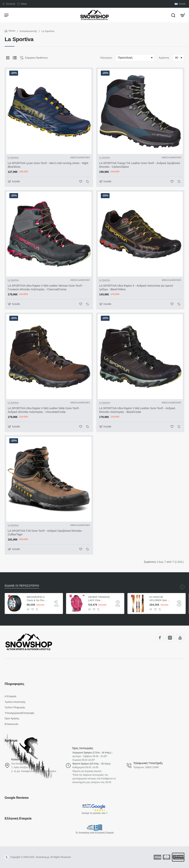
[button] (14, 181)
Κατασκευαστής (28, 31)
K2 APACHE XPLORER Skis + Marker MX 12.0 (159, 599)
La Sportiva (13, 157)
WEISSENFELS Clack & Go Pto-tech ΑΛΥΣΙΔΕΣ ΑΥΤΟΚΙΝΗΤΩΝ (36, 599)
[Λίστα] (15, 58)
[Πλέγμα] (8, 58)
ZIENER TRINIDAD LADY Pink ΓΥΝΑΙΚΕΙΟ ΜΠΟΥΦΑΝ (99, 599)
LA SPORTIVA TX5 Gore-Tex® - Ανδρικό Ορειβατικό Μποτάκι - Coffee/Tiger (45, 533)
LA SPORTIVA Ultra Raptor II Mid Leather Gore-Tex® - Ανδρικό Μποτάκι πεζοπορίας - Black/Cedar (137, 410)
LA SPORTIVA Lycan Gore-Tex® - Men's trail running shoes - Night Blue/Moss (48, 165)
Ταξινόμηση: (106, 58)
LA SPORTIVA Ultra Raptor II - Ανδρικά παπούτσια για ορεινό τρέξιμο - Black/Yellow (136, 287)
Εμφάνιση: (164, 58)
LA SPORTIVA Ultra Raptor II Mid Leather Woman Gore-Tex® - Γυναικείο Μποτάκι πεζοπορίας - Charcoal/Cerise (46, 287)
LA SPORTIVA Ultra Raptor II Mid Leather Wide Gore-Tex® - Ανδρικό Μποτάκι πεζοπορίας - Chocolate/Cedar (44, 410)
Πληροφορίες (14, 684)
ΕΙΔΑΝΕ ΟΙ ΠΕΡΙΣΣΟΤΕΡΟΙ (22, 586)
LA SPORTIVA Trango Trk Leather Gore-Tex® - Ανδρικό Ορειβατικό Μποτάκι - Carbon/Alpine (140, 165)
